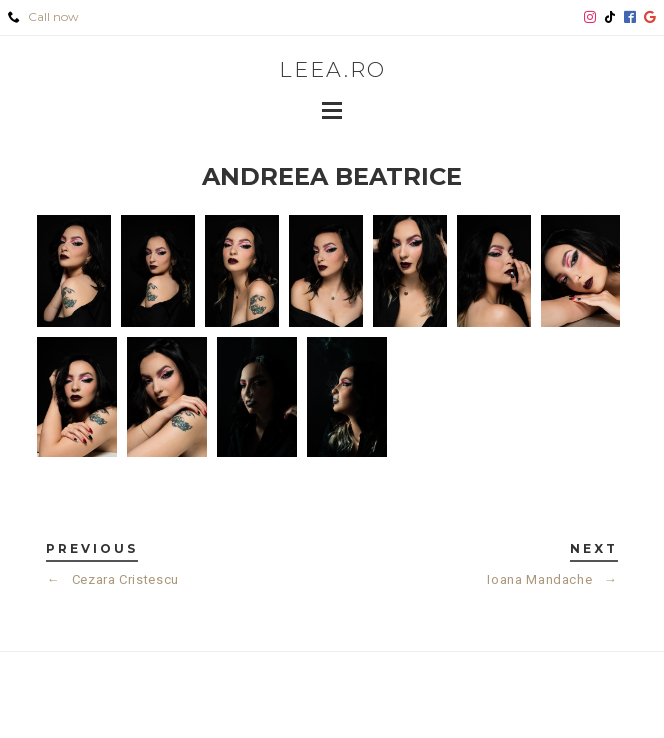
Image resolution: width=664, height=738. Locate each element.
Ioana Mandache (552, 579)
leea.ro (332, 69)
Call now (43, 16)
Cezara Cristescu (112, 579)
